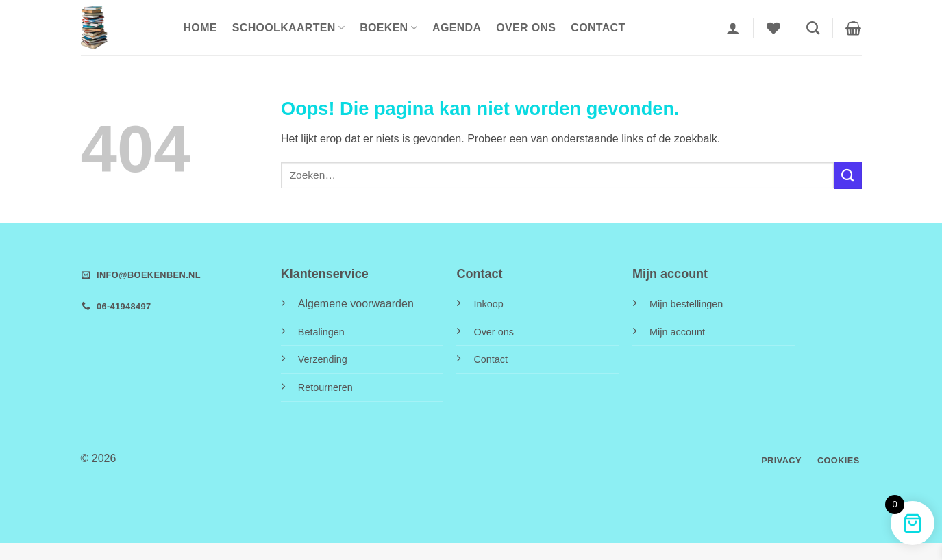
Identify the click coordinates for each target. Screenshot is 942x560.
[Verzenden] (847, 175)
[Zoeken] (813, 28)
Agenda (457, 28)
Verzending (323, 359)
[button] (733, 28)
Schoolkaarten (288, 28)
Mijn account (677, 332)
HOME (200, 28)
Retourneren (325, 387)
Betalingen (321, 332)
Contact (598, 28)
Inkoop (488, 304)
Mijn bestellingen (686, 304)
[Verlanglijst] (773, 28)
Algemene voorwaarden (356, 304)
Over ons (526, 28)
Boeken (388, 28)
